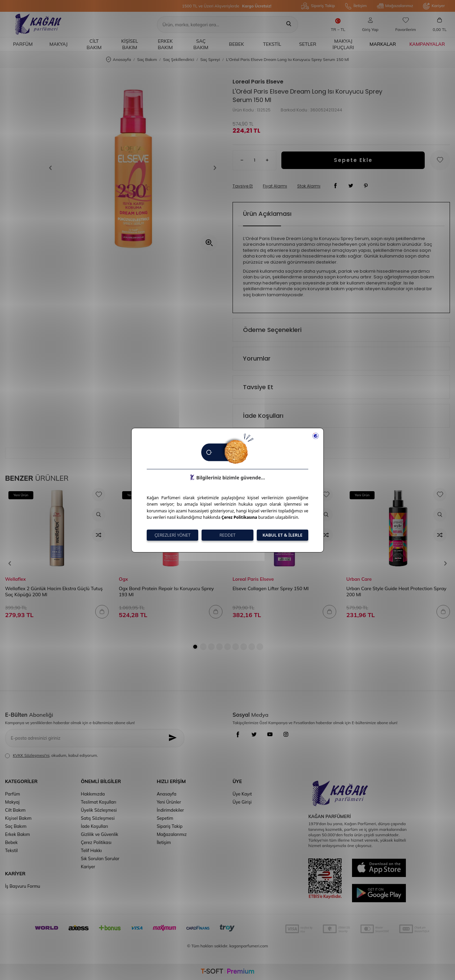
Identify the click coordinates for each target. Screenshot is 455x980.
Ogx (123, 579)
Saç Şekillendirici (179, 59)
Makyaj (59, 44)
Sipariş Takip (318, 6)
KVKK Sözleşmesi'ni (31, 755)
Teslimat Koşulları (98, 802)
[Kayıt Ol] (174, 738)
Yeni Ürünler (169, 802)
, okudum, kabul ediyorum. (51, 755)
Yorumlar (257, 358)
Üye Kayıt (242, 794)
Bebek (236, 44)
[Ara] (289, 25)
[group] (133, 168)
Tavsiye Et (243, 186)
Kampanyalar (427, 44)
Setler (308, 44)
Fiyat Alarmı (275, 186)
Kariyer (434, 6)
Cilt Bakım (94, 44)
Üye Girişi (242, 802)
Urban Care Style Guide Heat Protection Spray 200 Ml (396, 592)
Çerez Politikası (96, 842)
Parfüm (23, 44)
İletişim (356, 6)
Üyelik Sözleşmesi (99, 810)
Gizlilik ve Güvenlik (99, 834)
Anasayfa (118, 60)
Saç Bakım (201, 44)
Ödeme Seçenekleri (272, 330)
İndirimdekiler (170, 810)
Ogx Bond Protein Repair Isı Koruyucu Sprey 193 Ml (166, 592)
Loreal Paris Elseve (258, 82)
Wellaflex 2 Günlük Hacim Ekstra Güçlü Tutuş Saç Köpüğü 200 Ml (54, 592)
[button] (53, 168)
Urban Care (359, 579)
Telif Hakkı (91, 850)
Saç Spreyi (210, 59)
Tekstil (272, 44)
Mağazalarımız (395, 6)
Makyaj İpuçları (343, 44)
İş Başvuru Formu (23, 886)
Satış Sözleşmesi (98, 818)
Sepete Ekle (353, 160)
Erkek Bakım (165, 44)
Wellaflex (15, 579)
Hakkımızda (93, 794)
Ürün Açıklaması (267, 214)
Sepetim (165, 818)
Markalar (383, 44)
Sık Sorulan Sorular (100, 858)
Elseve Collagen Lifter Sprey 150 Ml (271, 588)
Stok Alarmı (309, 186)
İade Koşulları (263, 416)
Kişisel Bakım (130, 44)
